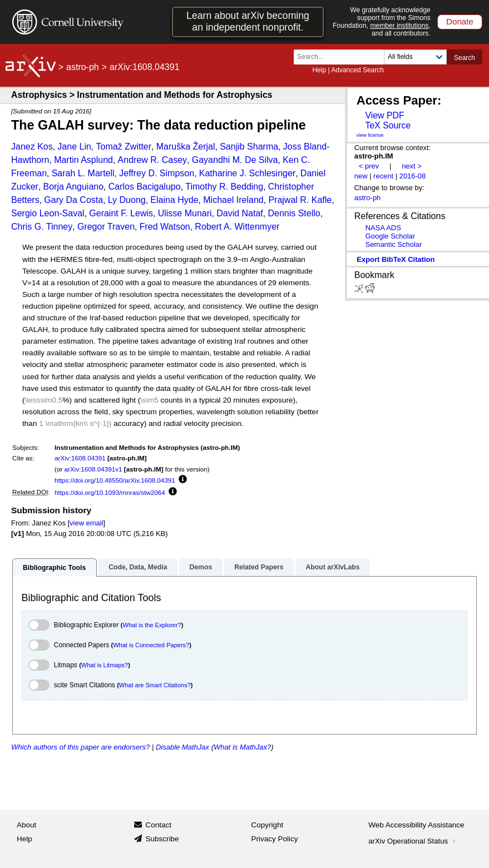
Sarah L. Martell (83, 173)
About (26, 825)
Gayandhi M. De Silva (235, 160)
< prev (369, 166)
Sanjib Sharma (249, 147)
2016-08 (413, 176)
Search (465, 58)
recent (383, 176)
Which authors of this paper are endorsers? (80, 747)
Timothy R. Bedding (224, 187)
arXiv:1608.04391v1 (93, 469)
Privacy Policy (275, 839)
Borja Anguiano (74, 187)
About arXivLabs (332, 567)
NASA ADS (383, 228)
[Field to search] (415, 57)
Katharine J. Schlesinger (247, 173)
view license (370, 135)
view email (86, 523)
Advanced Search (357, 70)
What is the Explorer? (152, 625)
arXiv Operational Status (413, 841)
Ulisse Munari (185, 213)
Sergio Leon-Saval (48, 213)
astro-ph (83, 67)
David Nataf (240, 213)
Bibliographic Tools (54, 568)
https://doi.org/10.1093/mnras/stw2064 (110, 492)
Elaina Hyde (174, 200)
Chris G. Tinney (42, 227)
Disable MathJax (182, 747)
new (361, 176)
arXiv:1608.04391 (80, 458)
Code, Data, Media (138, 567)
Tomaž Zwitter (124, 147)
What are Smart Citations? (155, 685)
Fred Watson (165, 227)
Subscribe (162, 839)
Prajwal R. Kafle (300, 200)
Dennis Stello (294, 213)
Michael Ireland (233, 200)
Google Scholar (390, 236)
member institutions (399, 26)
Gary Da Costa (73, 200)
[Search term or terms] (342, 57)
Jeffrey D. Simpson (157, 173)
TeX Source (388, 125)
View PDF (384, 115)
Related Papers (259, 567)
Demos (201, 567)
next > (412, 166)
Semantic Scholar (394, 244)
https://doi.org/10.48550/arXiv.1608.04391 (115, 480)
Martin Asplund (83, 160)
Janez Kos (32, 147)
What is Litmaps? (105, 665)
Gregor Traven (106, 227)
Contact (158, 825)
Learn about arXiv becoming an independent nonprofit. (248, 21)
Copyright (268, 825)
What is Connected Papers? (151, 645)
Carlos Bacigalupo (145, 187)
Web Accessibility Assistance (416, 825)
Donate (460, 21)
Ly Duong (127, 200)
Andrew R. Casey (153, 160)
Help (319, 70)
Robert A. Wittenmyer (237, 227)
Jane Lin (74, 147)
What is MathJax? (242, 747)
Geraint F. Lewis (121, 213)
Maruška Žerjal (186, 147)
